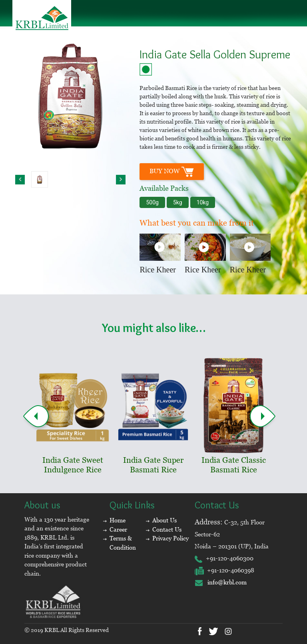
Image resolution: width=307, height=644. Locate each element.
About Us (164, 520)
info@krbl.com (221, 582)
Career (118, 529)
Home (118, 520)
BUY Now (172, 172)
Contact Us (167, 529)
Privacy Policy (170, 538)
